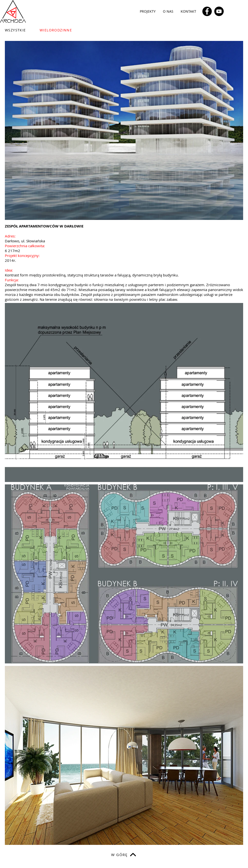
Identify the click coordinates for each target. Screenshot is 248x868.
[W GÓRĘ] (124, 855)
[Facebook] (207, 11)
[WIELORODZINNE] (59, 30)
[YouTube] (219, 11)
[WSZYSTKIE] (18, 30)
